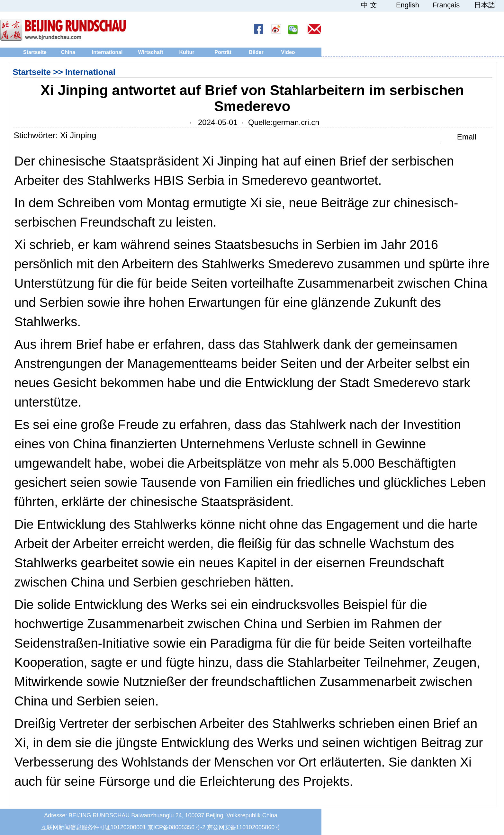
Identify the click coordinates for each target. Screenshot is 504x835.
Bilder (256, 52)
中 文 (369, 5)
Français (446, 5)
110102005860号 (258, 827)
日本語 (485, 5)
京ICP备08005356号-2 (176, 827)
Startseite (35, 52)
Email (467, 137)
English (408, 5)
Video (288, 52)
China (68, 52)
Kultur (187, 52)
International (107, 52)
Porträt (223, 52)
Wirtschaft (150, 52)
